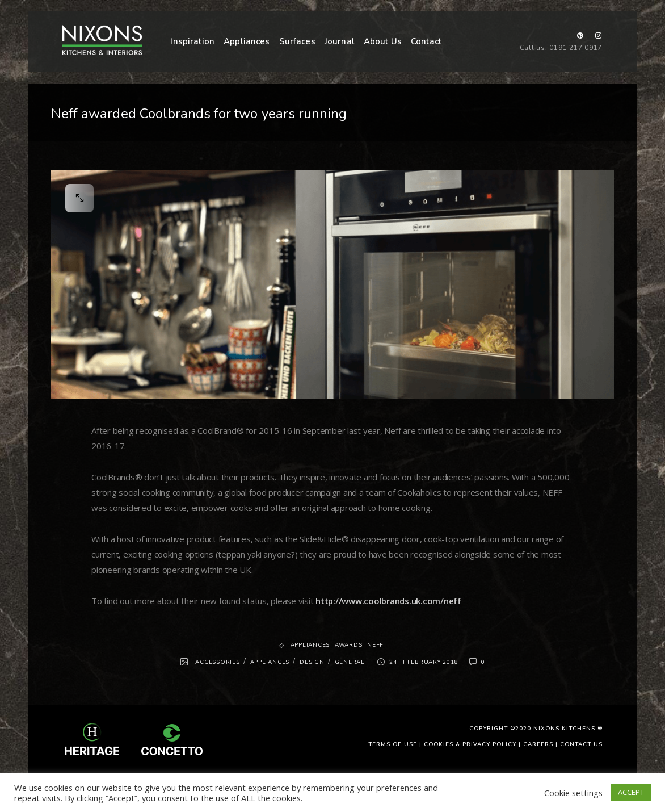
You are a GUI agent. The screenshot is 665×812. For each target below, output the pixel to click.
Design (312, 662)
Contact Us (581, 744)
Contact (426, 41)
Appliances (247, 41)
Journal (340, 41)
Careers (538, 744)
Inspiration (192, 41)
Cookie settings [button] (573, 793)
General (350, 662)
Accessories (217, 662)
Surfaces (297, 41)
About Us (383, 41)
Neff (375, 645)
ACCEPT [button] (631, 792)
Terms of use (393, 744)
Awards (349, 645)
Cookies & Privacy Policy (470, 744)
